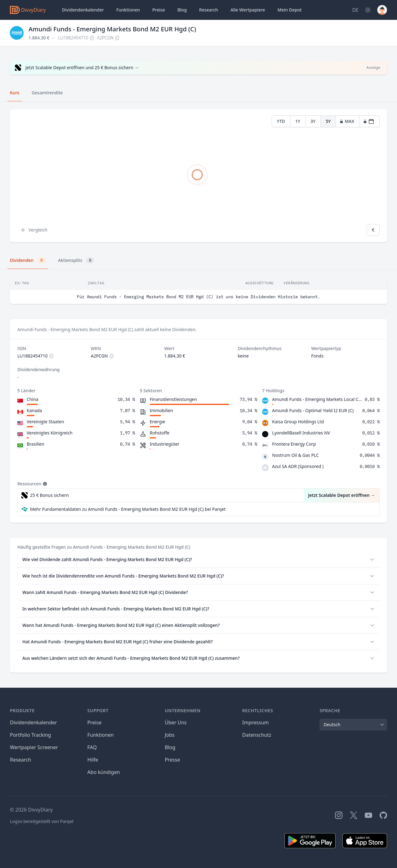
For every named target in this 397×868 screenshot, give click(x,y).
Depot (290, 10)
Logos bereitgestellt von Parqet (42, 821)
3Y (313, 121)
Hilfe (93, 760)
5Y (328, 121)
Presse (172, 760)
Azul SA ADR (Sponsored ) (298, 466)
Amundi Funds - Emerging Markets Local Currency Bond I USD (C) (317, 399)
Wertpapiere (248, 10)
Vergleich (34, 230)
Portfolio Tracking (30, 735)
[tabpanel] (198, 176)
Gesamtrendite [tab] (47, 93)
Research (21, 760)
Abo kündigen (104, 772)
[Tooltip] (44, 484)
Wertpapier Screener (34, 747)
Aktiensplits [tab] (76, 260)
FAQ (92, 747)
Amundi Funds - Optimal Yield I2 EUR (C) (313, 410)
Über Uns (176, 722)
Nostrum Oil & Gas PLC (295, 455)
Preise (159, 10)
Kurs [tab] (15, 93)
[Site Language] (355, 10)
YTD (281, 121)
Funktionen (128, 10)
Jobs (170, 735)
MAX (347, 121)
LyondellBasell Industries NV (301, 433)
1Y (298, 121)
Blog (182, 10)
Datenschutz (257, 735)
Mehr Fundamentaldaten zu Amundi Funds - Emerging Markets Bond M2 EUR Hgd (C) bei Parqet (128, 509)
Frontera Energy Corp (294, 444)
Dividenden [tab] (28, 260)
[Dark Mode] (368, 10)
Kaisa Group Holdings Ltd (298, 422)
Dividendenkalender (83, 10)
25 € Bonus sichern (49, 495)
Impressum (256, 722)
